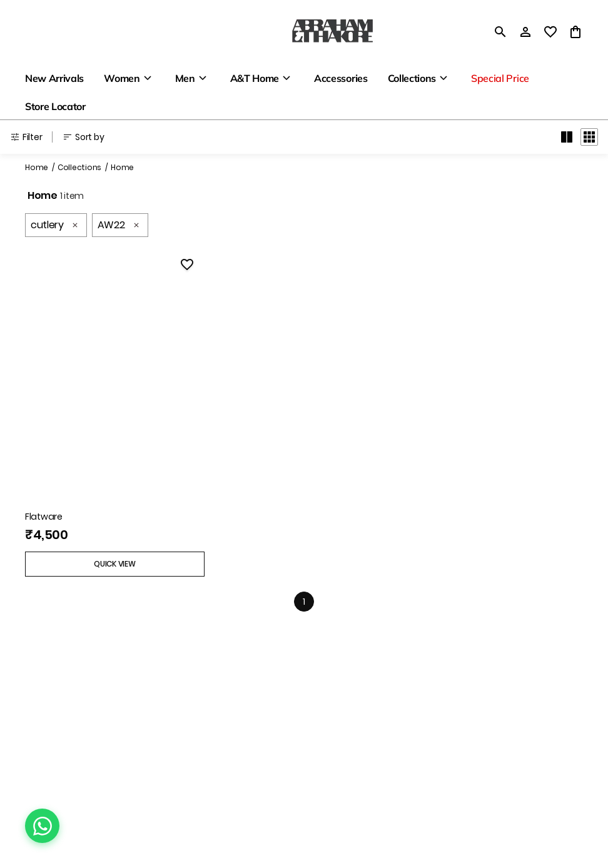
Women (122, 78)
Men (185, 78)
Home (37, 167)
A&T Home (255, 78)
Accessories (341, 78)
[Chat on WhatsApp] (42, 826)
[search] (500, 32)
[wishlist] (550, 32)
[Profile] (525, 32)
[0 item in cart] (575, 32)
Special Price (500, 78)
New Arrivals (54, 78)
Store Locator (55, 106)
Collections (412, 78)
